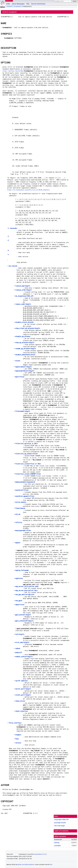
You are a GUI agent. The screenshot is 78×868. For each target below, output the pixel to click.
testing (57, 843)
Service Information (38, 4)
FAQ (28, 4)
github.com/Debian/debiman (26, 865)
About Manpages (18, 4)
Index (8, 4)
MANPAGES (9, 1)
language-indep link (61, 819)
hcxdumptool (18, 6)
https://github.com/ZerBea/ (13, 71)
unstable (57, 846)
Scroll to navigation (10, 12)
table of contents (61, 831)
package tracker (60, 823)
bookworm (10, 6)
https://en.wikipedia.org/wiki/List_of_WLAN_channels (28, 190)
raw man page (59, 826)
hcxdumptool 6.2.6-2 (40, 854)
